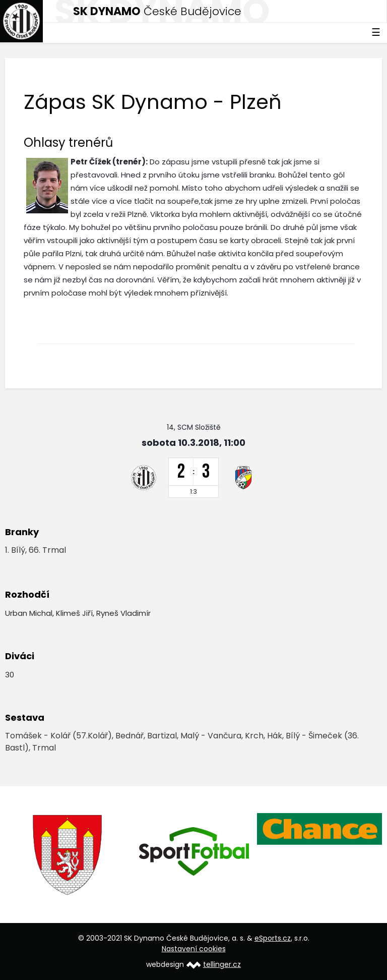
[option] (68, 855)
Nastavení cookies (194, 949)
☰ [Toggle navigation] (376, 32)
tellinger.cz (222, 964)
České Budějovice (157, 11)
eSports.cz (273, 938)
